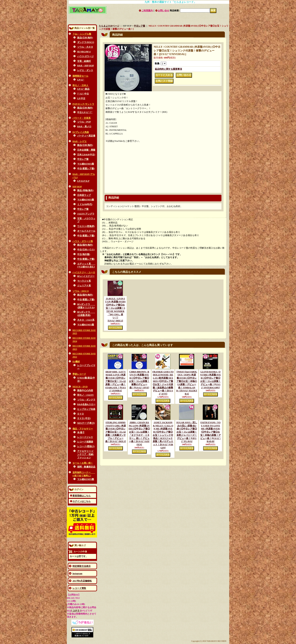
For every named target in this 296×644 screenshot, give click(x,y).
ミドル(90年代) (85, 204)
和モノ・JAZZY (85, 395)
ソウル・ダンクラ (86, 400)
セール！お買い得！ (83, 463)
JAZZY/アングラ (86, 214)
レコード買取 (79, 588)
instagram (77, 573)
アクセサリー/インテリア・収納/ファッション (85, 454)
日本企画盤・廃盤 (86, 150)
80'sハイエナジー (86, 276)
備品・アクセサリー (83, 429)
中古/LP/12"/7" (85, 112)
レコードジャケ (85, 437)
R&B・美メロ (84, 126)
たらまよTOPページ (109, 26)
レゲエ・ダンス (85, 70)
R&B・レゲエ (80, 141)
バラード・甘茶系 (82, 118)
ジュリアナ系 (84, 286)
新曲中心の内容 (85, 390)
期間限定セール (80, 76)
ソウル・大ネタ (85, 47)
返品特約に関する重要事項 (168, 69)
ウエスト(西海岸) (86, 226)
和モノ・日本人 (80, 85)
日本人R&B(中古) (86, 155)
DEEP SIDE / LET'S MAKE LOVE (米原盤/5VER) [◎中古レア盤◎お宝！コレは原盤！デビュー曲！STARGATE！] (115, 381)
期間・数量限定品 (86, 467)
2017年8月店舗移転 (82, 581)
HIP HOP (77, 187)
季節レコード (79, 374)
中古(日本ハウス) (86, 250)
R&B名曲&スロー (86, 404)
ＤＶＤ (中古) (84, 418)
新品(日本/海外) (85, 38)
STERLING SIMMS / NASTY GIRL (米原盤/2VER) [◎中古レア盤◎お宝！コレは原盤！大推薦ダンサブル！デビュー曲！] (116, 432)
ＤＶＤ (81, 414)
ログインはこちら (82, 501)
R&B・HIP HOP (86, 66)
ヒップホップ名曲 (86, 409)
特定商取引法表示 (82, 566)
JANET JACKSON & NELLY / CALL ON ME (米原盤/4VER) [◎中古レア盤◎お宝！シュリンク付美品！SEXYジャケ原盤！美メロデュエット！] (163, 435)
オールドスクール (86, 231)
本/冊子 (81, 432)
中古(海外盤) (84, 254)
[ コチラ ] (76, 611)
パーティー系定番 (86, 136)
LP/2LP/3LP (83, 181)
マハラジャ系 (84, 281)
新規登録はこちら (82, 496)
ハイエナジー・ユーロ (84, 272)
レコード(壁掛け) (86, 446)
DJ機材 (76, 362)
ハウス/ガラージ (85, 56)
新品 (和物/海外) (85, 190)
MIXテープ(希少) (86, 423)
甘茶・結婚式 (84, 61)
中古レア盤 (83, 159)
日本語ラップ (84, 195)
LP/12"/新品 (83, 89)
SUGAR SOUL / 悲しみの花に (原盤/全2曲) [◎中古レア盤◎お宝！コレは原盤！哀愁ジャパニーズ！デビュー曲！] (187, 432)
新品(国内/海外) (85, 245)
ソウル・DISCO (81, 291)
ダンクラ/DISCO (86, 42)
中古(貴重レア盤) (86, 169)
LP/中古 (81, 98)
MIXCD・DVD (80, 387)
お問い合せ (163, 11)
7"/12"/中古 (83, 94)
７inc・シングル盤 (82, 34)
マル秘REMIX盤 (86, 164)
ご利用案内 (147, 11)
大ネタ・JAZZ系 (86, 320)
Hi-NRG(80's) (84, 52)
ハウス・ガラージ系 (83, 241)
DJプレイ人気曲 (81, 132)
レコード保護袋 (85, 442)
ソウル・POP (84, 122)
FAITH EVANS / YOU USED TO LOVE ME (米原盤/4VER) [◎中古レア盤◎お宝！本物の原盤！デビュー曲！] (211, 432)
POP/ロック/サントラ (83, 104)
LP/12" (81, 80)
